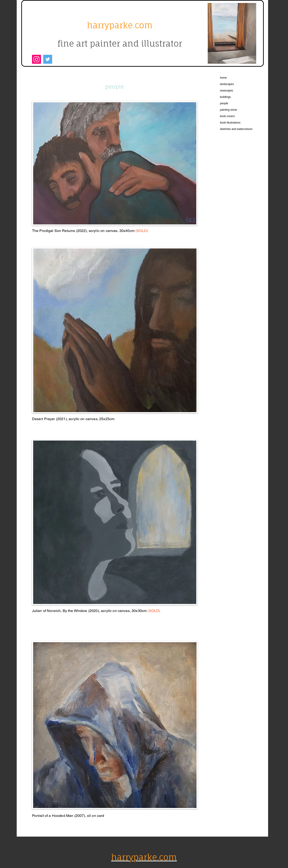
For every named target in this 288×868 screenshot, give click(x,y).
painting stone (229, 110)
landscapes (227, 84)
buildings (225, 97)
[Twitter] (48, 59)
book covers (227, 116)
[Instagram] (36, 59)
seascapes (227, 91)
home (223, 78)
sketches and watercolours (236, 129)
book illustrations (230, 123)
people (224, 103)
